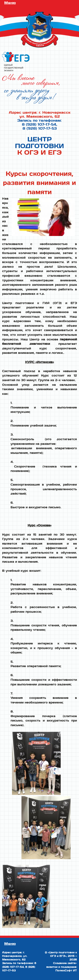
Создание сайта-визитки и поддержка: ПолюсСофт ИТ (62, 967)
